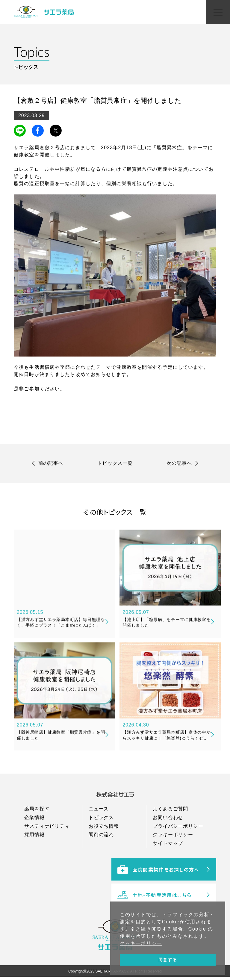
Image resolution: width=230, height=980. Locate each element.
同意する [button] (168, 960)
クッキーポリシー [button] (141, 943)
